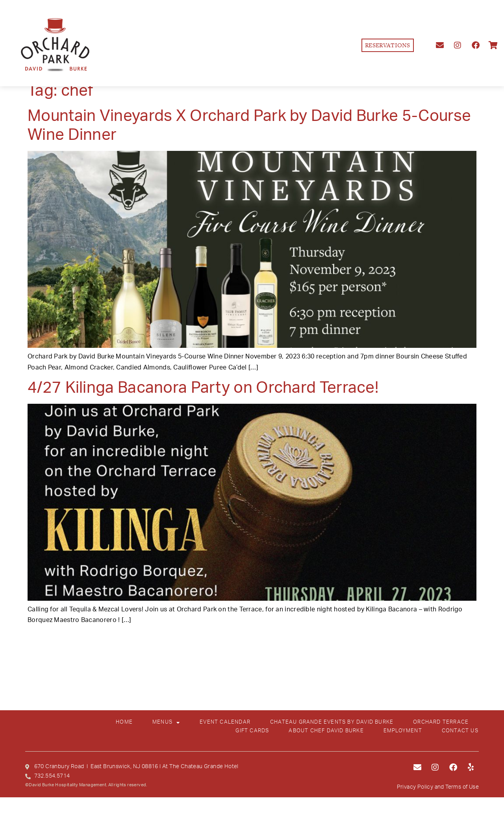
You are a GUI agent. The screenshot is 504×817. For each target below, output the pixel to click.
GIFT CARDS (252, 731)
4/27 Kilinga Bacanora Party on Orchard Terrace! (203, 388)
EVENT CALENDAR (225, 722)
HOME (124, 722)
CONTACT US (460, 731)
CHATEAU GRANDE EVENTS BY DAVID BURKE (332, 722)
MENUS (166, 722)
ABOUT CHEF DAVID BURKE (326, 731)
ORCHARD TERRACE (441, 722)
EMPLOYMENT (403, 731)
